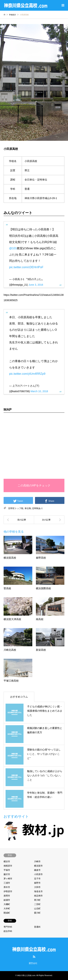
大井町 (7, 909)
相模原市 (8, 866)
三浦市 (7, 883)
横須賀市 (38, 866)
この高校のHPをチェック (34, 485)
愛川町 (37, 913)
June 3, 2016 (36, 285)
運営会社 (33, 963)
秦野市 (37, 883)
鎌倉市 (37, 870)
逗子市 (37, 879)
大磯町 (7, 904)
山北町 (37, 909)
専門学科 (8, 927)
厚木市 (7, 887)
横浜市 (7, 862)
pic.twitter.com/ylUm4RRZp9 (27, 374)
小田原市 (38, 874)
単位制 (28, 508)
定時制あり (37, 508)
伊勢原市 (8, 891)
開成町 (7, 913)
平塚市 (7, 870)
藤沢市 (7, 874)
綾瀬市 (7, 900)
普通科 (37, 927)
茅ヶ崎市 (8, 879)
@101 (13, 248)
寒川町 (37, 900)
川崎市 (37, 862)
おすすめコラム (19, 697)
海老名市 (38, 891)
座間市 (7, 896)
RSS (34, 957)
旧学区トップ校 (16, 508)
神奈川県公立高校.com (26, 975)
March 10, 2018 (39, 391)
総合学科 (8, 931)
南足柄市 (38, 896)
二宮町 (37, 904)
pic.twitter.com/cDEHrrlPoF (26, 267)
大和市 (37, 887)
